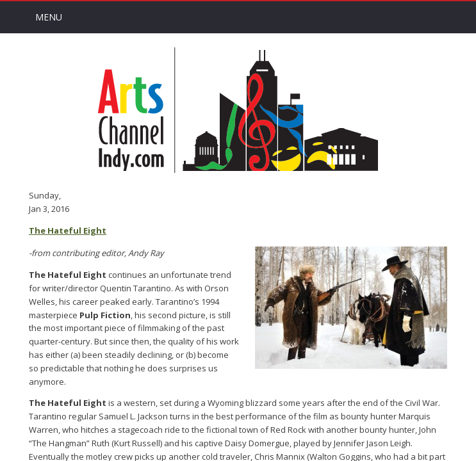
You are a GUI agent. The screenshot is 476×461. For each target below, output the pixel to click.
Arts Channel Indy (238, 110)
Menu (49, 17)
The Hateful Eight (68, 230)
